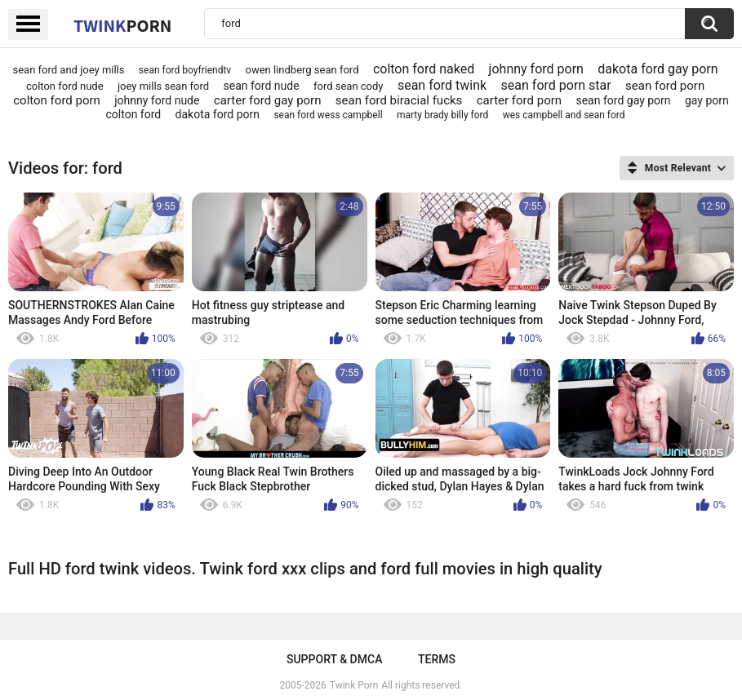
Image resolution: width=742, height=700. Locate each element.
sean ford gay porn (623, 100)
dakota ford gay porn (658, 69)
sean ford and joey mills (69, 70)
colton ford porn (57, 100)
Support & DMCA (334, 659)
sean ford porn (665, 86)
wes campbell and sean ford (564, 115)
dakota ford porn (218, 114)
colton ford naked (424, 69)
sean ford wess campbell (328, 115)
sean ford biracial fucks (399, 100)
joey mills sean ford (163, 86)
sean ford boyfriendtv (185, 70)
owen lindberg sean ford (302, 70)
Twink (122, 25)
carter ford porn (519, 100)
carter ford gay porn (268, 100)
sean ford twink (442, 85)
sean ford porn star (556, 85)
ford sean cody (349, 86)
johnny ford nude (157, 100)
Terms (437, 659)
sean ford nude (262, 86)
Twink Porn (354, 685)
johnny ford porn (536, 69)
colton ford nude (65, 86)
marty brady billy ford (442, 115)
